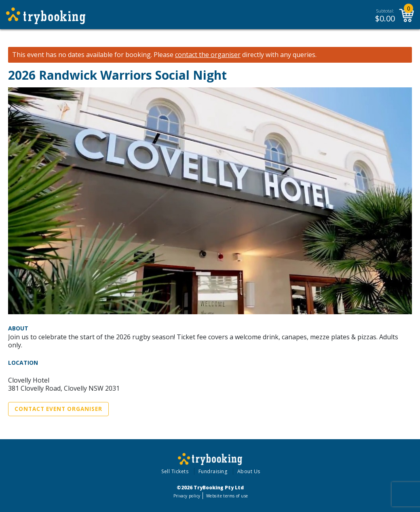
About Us (249, 471)
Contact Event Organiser (58, 409)
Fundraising (213, 471)
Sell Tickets (175, 471)
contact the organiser (208, 55)
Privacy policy (187, 496)
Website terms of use (227, 496)
